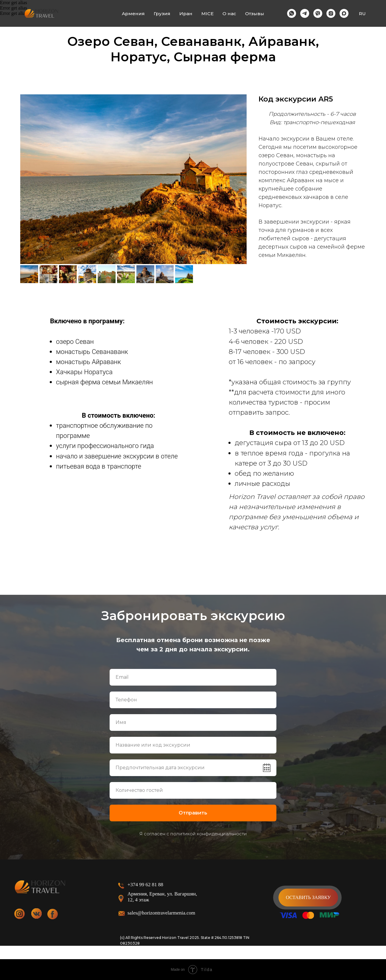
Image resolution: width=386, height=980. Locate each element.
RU (362, 14)
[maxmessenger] (344, 13)
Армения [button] (133, 14)
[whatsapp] (292, 13)
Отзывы (255, 14)
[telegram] (305, 13)
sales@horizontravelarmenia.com (161, 913)
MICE (207, 14)
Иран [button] (186, 14)
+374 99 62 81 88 (145, 885)
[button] (308, 898)
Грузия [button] (162, 14)
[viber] (318, 13)
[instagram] (331, 13)
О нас (229, 14)
